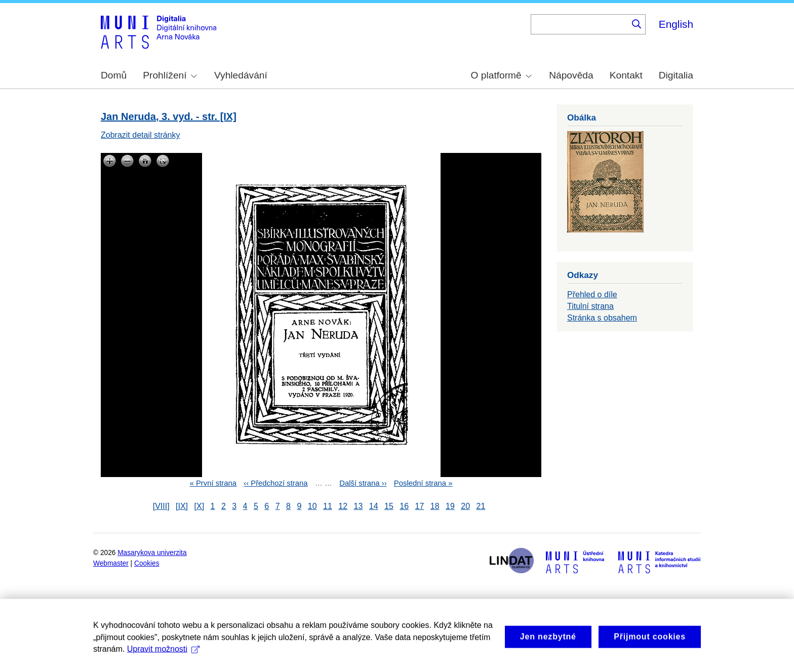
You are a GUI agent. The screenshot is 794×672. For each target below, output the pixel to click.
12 (343, 506)
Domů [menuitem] (114, 75)
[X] (200, 506)
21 (481, 506)
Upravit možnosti (163, 659)
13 (359, 506)
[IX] (182, 506)
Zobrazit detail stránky (141, 135)
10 (312, 506)
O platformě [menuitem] (501, 75)
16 (404, 506)
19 (450, 506)
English (676, 24)
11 (328, 506)
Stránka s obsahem (602, 318)
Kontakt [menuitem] (626, 75)
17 (420, 506)
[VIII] (161, 506)
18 (435, 506)
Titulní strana (590, 306)
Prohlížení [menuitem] (170, 75)
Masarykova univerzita (152, 553)
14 (374, 506)
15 (389, 506)
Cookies (147, 563)
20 (465, 506)
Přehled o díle (592, 294)
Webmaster (111, 563)
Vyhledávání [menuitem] (241, 75)
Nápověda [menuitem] (571, 75)
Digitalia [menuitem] (676, 75)
